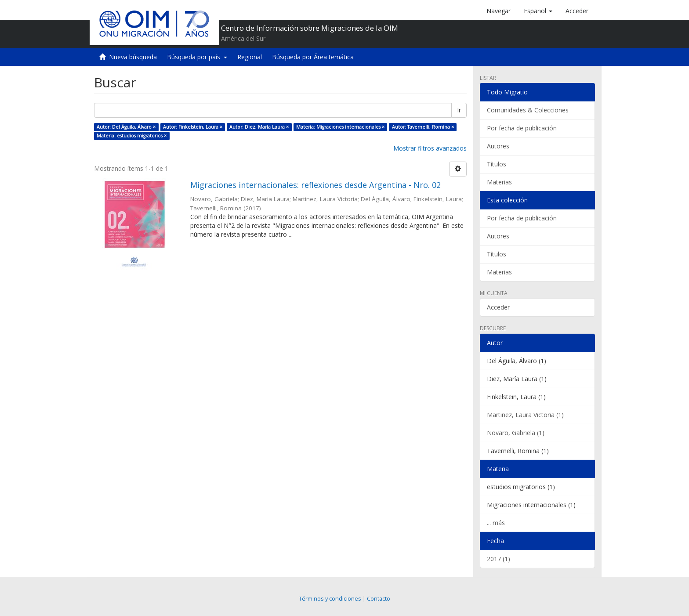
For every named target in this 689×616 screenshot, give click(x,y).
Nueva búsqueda (133, 57)
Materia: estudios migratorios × (132, 136)
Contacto (379, 599)
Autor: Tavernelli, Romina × (423, 127)
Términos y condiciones (330, 599)
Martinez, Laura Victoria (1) (525, 415)
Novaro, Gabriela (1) (516, 433)
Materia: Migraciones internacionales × (340, 127)
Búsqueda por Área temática (313, 57)
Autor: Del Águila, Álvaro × (126, 127)
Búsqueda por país (197, 57)
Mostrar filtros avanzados (430, 148)
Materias (499, 182)
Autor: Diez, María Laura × (259, 127)
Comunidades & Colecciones (528, 110)
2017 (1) (499, 559)
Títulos (497, 164)
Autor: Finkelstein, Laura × (193, 127)
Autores (498, 146)
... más (496, 523)
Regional (250, 57)
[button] (538, 11)
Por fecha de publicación (522, 128)
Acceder (498, 307)
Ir (459, 110)
